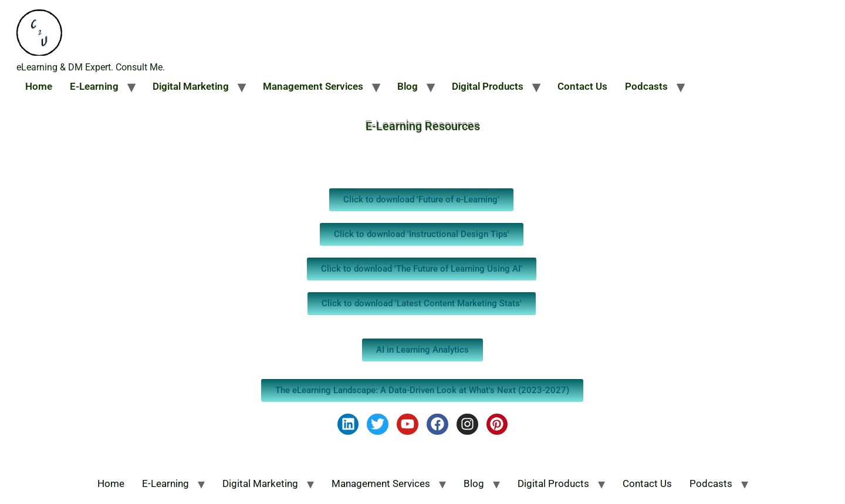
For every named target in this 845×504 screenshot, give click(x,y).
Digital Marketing (191, 86)
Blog (408, 86)
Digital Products (488, 86)
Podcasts (646, 86)
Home (39, 86)
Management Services (313, 86)
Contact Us (582, 86)
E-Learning (94, 86)
